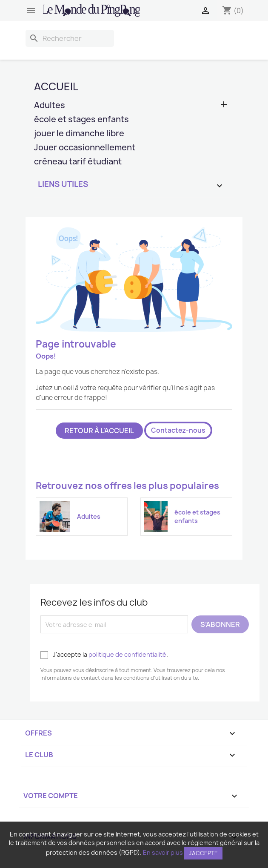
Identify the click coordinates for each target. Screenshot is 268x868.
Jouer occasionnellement (85, 148)
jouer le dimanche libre (79, 134)
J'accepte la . (104, 655)
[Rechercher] (70, 38)
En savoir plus (163, 852)
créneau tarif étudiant (78, 162)
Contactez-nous (178, 430)
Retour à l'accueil (99, 431)
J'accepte (203, 853)
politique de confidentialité (127, 654)
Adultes (50, 106)
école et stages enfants (81, 120)
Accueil (56, 86)
